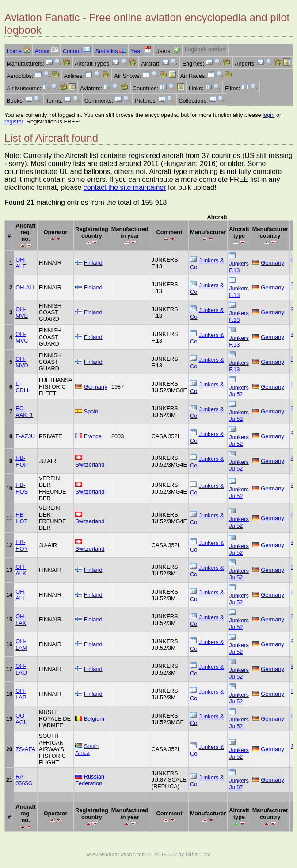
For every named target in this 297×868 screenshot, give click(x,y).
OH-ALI (25, 287)
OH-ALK (21, 570)
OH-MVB (22, 312)
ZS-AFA (25, 749)
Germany (272, 263)
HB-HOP (22, 461)
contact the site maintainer (125, 187)
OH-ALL (21, 595)
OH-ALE (21, 263)
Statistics (111, 51)
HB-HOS (22, 488)
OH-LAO (21, 669)
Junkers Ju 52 (239, 391)
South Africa (87, 749)
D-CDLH (23, 387)
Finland (93, 263)
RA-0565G (24, 780)
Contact (77, 51)
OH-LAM (21, 644)
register (14, 122)
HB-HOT (21, 518)
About (47, 51)
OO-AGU (22, 719)
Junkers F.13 (239, 267)
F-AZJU (25, 436)
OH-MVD (22, 362)
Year (141, 51)
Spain (91, 411)
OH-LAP (21, 694)
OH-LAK (21, 620)
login (268, 115)
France (93, 436)
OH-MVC (22, 337)
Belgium (94, 719)
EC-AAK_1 (24, 412)
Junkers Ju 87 (239, 784)
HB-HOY (22, 545)
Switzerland (90, 465)
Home (19, 51)
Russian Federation (90, 780)
